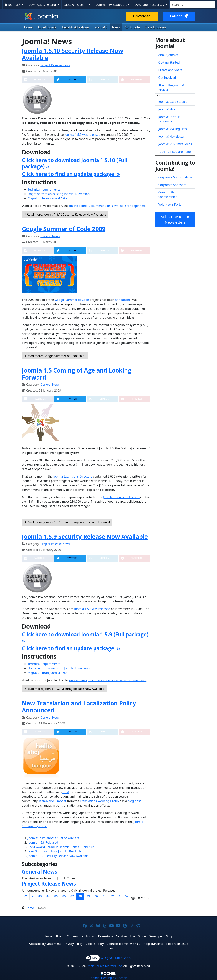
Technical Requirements (175, 152)
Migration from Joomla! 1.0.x (48, 198)
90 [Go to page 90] (96, 896)
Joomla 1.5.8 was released (92, 609)
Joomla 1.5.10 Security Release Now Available (73, 54)
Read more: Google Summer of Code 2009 (55, 356)
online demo (78, 206)
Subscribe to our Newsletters (175, 219)
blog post (134, 801)
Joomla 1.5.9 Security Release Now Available (85, 536)
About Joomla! (47, 27)
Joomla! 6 (101, 27)
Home (29, 27)
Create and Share (170, 70)
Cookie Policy (95, 944)
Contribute (132, 27)
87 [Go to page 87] (72, 896)
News (116, 27)
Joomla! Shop (168, 109)
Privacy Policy (73, 944)
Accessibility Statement (45, 944)
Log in (108, 948)
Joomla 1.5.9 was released (82, 135)
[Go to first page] (26, 896)
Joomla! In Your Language (169, 119)
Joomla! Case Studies (173, 102)
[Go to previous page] (33, 896)
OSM (66, 792)
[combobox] (192, 5)
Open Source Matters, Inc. (104, 966)
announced (123, 300)
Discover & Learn (76, 5)
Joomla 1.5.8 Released (43, 842)
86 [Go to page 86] (64, 896)
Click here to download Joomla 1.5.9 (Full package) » (85, 637)
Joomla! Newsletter (172, 136)
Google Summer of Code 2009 (64, 229)
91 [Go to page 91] (104, 896)
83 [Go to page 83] (40, 896)
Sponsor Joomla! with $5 (124, 944)
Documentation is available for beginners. (117, 206)
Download (142, 16)
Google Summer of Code (72, 300)
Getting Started (169, 62)
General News (50, 236)
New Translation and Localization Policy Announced (79, 707)
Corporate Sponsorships (175, 177)
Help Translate (153, 944)
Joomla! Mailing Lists (173, 129)
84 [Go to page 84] (48, 896)
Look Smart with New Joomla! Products (55, 851)
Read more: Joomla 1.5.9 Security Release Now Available (64, 689)
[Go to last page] (127, 896)
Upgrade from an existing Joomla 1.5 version (59, 194)
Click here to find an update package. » (71, 174)
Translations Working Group (99, 801)
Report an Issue (177, 944)
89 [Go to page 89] (88, 896)
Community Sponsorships (168, 195)
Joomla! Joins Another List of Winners (53, 838)
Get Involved (167, 78)
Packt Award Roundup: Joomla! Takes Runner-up (61, 847)
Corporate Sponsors (172, 185)
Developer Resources (150, 5)
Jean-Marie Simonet (53, 801)
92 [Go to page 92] (112, 896)
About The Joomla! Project (171, 87)
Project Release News (55, 65)
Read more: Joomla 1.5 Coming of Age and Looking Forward (67, 522)
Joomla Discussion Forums (121, 497)
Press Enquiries (155, 27)
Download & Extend (43, 5)
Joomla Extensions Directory (73, 476)
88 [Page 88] (80, 896)
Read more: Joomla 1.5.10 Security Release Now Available (65, 214)
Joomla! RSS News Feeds (175, 144)
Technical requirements (44, 189)
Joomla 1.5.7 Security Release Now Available (58, 856)
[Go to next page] (120, 896)
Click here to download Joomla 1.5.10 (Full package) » (75, 163)
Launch (179, 16)
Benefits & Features (76, 27)
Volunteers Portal (170, 204)
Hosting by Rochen (109, 978)
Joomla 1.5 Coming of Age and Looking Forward (77, 374)
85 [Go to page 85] (56, 896)
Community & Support (111, 5)
